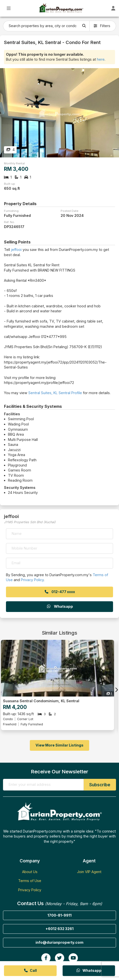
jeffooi (16, 250)
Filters (102, 26)
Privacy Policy (32, 580)
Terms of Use (30, 881)
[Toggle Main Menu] (9, 8)
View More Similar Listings (59, 745)
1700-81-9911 (59, 915)
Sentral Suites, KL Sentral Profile (55, 393)
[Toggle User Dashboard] (113, 8)
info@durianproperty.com (59, 942)
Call (30, 970)
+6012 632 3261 (59, 929)
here (101, 59)
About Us (30, 872)
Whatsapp (60, 606)
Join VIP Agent (89, 872)
